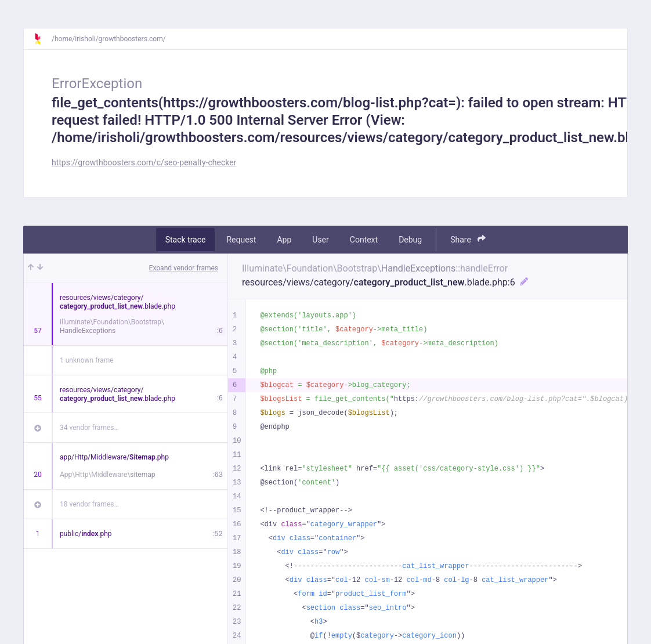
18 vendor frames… (89, 504)
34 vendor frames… (89, 428)
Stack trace (186, 240)
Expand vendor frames (184, 268)
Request (241, 240)
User (320, 240)
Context (364, 240)
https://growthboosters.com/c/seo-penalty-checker (144, 162)
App (284, 240)
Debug (410, 240)
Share (468, 239)
